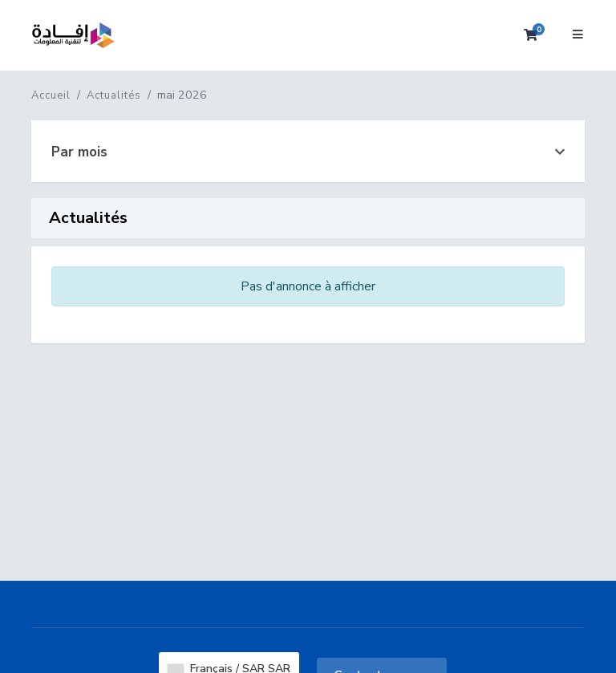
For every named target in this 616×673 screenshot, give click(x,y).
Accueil (51, 95)
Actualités (114, 95)
